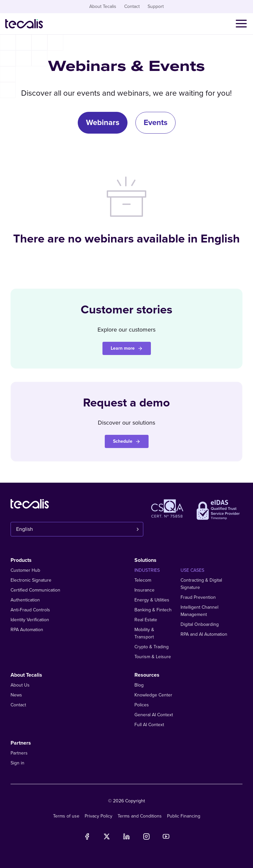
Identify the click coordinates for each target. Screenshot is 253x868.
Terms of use (66, 816)
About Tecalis (103, 6)
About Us (20, 685)
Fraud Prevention (198, 597)
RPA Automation (27, 630)
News (16, 695)
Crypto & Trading (152, 647)
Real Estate (146, 620)
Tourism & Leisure (153, 657)
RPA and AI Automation (204, 634)
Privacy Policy (98, 816)
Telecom (143, 580)
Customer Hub (25, 570)
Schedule (127, 441)
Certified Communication (35, 590)
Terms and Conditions (140, 816)
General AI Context (154, 715)
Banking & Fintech (153, 610)
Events (155, 123)
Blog (139, 685)
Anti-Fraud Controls (30, 610)
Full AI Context (149, 725)
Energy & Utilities (152, 600)
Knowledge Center (153, 695)
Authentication (25, 600)
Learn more (127, 348)
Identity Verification (30, 620)
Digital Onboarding (200, 624)
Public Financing (184, 816)
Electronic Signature (31, 580)
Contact (132, 6)
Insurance (144, 590)
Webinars (103, 123)
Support (156, 6)
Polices (142, 705)
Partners (19, 753)
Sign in (17, 763)
